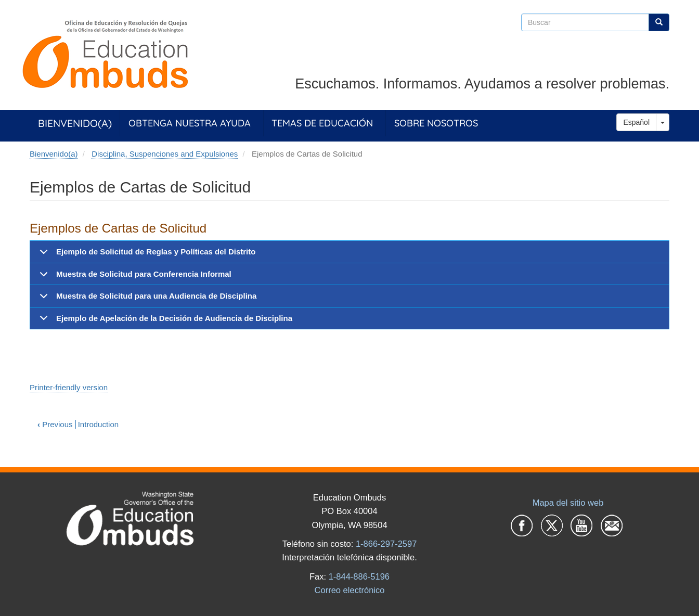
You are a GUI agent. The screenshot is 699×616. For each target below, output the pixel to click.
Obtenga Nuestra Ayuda (190, 123)
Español (636, 122)
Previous (55, 424)
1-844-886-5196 (359, 576)
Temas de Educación (322, 123)
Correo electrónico (350, 590)
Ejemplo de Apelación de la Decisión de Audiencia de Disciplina (164, 321)
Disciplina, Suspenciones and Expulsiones (165, 154)
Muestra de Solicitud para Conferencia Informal (134, 277)
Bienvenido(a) (75, 123)
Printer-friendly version (69, 387)
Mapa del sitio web (568, 503)
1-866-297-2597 (386, 544)
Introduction (98, 424)
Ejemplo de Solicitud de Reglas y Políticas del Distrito (146, 255)
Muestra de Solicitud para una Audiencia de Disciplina (146, 299)
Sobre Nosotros (436, 123)
